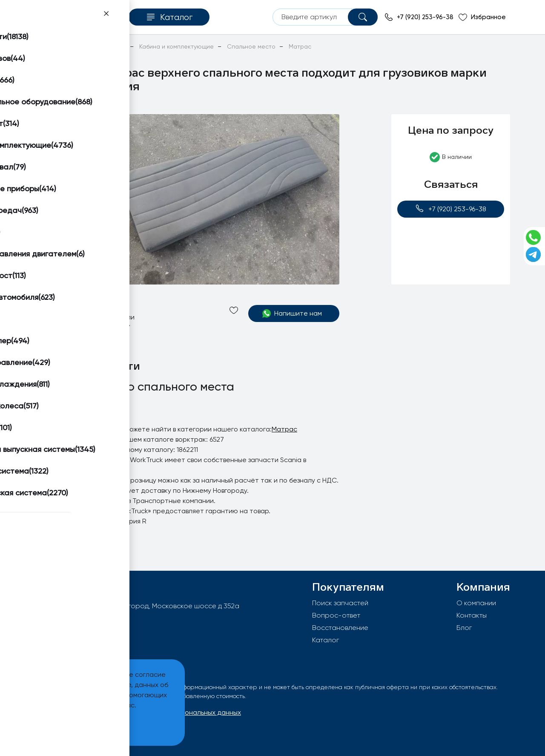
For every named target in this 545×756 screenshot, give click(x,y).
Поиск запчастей (340, 603)
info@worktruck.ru (75, 619)
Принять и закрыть (64, 726)
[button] (67, 124)
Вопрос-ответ (336, 615)
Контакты (472, 615)
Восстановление (340, 628)
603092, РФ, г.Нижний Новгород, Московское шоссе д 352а (143, 606)
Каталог (326, 640)
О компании (476, 603)
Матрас (284, 429)
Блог (464, 628)
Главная (46, 46)
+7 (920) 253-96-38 (451, 208)
